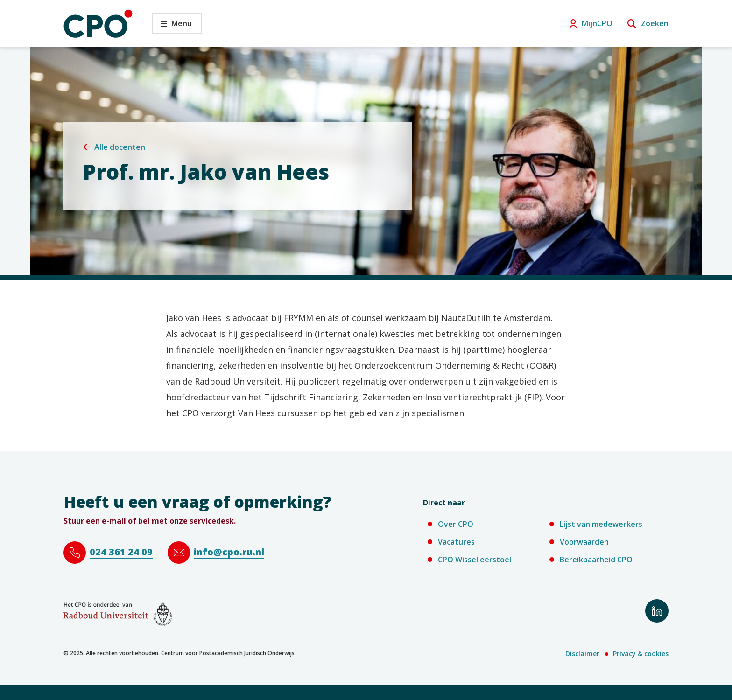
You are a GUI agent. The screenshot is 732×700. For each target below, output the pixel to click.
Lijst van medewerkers (601, 524)
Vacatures (456, 542)
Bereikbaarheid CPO (596, 560)
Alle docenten (120, 147)
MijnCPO (597, 23)
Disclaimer (582, 654)
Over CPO (456, 524)
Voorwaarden (584, 542)
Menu (172, 26)
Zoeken (655, 23)
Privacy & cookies (641, 654)
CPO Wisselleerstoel (475, 560)
